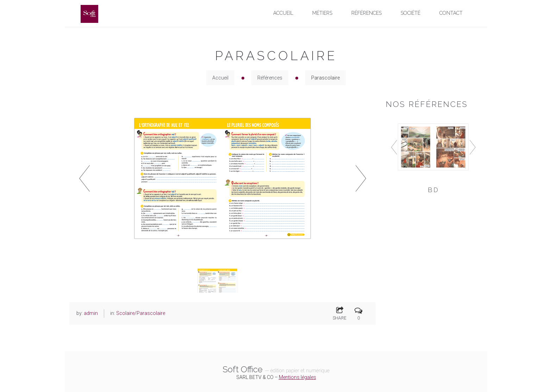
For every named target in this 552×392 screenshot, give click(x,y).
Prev (84, 178)
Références (270, 78)
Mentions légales (297, 377)
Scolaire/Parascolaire (141, 313)
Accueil (220, 78)
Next (361, 178)
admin (91, 313)
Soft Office (276, 369)
